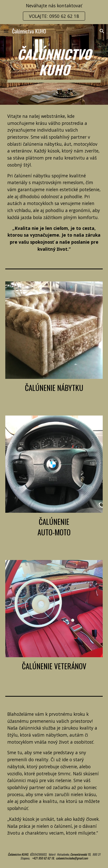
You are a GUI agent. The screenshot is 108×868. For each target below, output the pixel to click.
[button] (6, 31)
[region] (54, 12)
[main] (54, 64)
